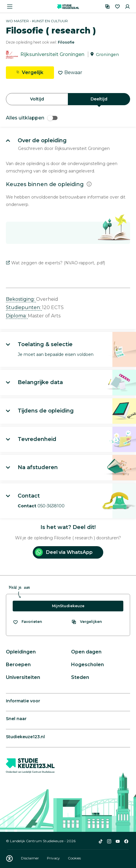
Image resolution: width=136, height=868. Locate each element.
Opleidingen (21, 652)
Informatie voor (23, 701)
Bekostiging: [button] (21, 299)
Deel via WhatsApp (64, 552)
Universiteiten (23, 677)
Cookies (74, 858)
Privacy (54, 858)
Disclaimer (30, 858)
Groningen (107, 55)
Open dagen (86, 652)
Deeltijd (99, 99)
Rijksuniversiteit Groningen (52, 54)
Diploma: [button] (17, 316)
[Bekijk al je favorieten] (27, 622)
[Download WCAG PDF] (9, 859)
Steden (80, 677)
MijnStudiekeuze (68, 606)
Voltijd (37, 99)
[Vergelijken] (107, 7)
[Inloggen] (127, 7)
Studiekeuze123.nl (25, 737)
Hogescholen (87, 665)
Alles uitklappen (32, 118)
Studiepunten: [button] (24, 307)
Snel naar (16, 719)
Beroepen (18, 665)
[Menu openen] (10, 7)
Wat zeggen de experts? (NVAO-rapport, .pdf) (55, 263)
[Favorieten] (117, 7)
